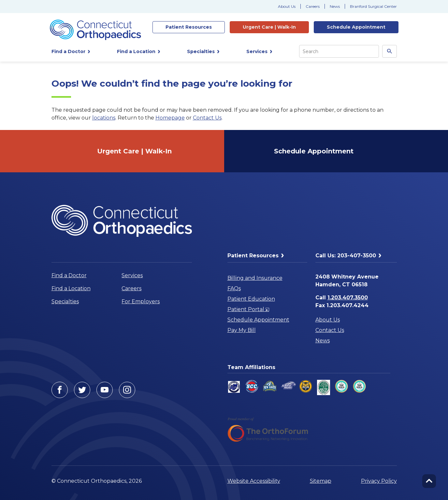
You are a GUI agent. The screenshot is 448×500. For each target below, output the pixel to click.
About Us (287, 6)
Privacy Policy (379, 481)
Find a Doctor (69, 275)
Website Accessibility (254, 481)
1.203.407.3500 (348, 298)
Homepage (170, 118)
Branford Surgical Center (373, 6)
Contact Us (207, 118)
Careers (313, 6)
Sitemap (321, 481)
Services (132, 275)
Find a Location (71, 288)
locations (104, 118)
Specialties (65, 301)
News (335, 6)
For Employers (141, 301)
